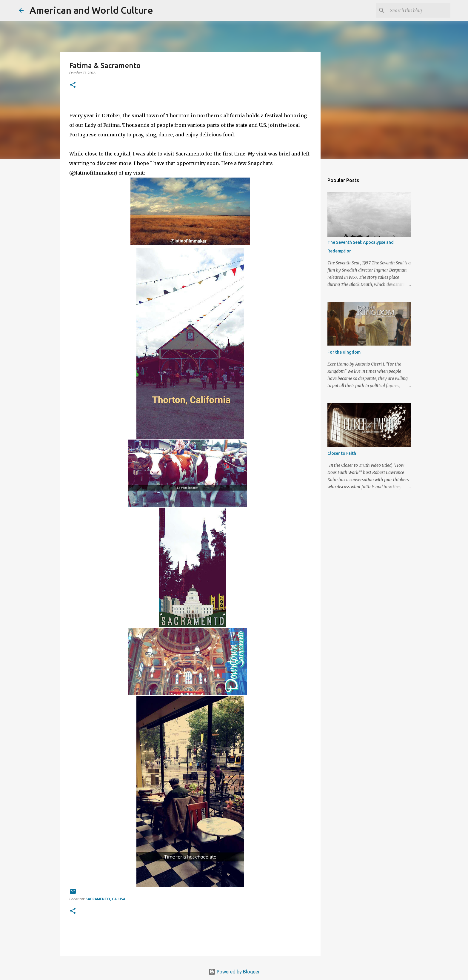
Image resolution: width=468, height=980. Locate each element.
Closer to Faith (342, 453)
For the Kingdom (344, 352)
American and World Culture (91, 10)
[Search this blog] (419, 10)
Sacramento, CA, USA (106, 899)
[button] (73, 85)
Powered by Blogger (234, 972)
